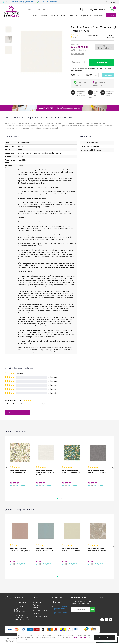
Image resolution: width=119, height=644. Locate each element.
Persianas (111, 15)
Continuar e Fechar (105, 637)
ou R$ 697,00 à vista (78, 50)
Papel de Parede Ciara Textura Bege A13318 (45, 549)
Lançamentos (86, 16)
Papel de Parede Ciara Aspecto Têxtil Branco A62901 (45, 472)
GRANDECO (110, 37)
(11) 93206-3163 (61, 613)
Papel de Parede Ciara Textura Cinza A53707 (97, 471)
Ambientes (54, 16)
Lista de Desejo (115, 27)
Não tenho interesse (31, 404)
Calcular (108, 75)
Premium (74, 16)
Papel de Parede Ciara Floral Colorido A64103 (71, 471)
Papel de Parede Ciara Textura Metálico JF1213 (20, 549)
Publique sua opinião (17, 413)
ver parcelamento (77, 54)
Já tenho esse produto (52, 404)
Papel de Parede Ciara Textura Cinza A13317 (71, 549)
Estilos (44, 16)
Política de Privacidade (78, 637)
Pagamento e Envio (40, 616)
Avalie (75, 37)
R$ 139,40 (83, 47)
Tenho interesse (13, 404)
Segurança (37, 602)
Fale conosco (56, 602)
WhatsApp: (47, 2)
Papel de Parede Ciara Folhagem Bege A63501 (97, 549)
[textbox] (55, 9)
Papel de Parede (32, 16)
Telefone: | (19, 2)
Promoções (99, 16)
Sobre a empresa (20, 602)
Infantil (64, 16)
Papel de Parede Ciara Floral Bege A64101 (19, 471)
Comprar (101, 62)
